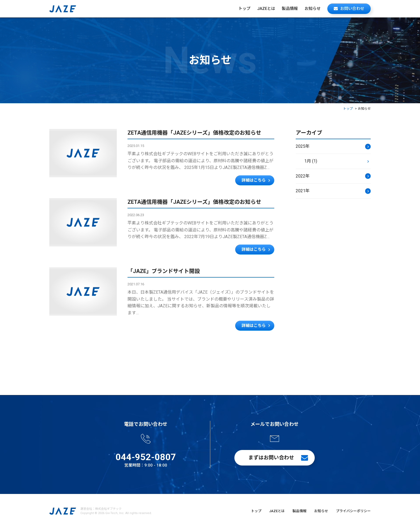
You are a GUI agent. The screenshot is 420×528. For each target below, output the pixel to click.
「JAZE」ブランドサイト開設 (164, 271)
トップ (244, 9)
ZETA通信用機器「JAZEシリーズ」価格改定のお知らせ (194, 133)
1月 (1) (311, 161)
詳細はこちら (254, 180)
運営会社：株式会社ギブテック (101, 509)
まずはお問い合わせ (271, 458)
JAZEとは (266, 9)
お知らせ (313, 9)
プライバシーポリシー (353, 511)
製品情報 (290, 9)
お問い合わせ (352, 9)
